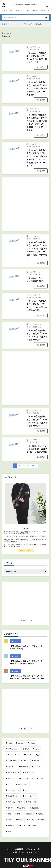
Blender (39, 24)
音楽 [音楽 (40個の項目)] (23, 825)
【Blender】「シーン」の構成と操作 (35, 279)
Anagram (16, 641)
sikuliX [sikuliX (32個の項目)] (36, 761)
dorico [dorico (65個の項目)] (37, 749)
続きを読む (41, 67)
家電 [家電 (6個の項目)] (9, 814)
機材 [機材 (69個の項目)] (18, 814)
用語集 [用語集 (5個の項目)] (40, 814)
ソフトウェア (27, 24)
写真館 (43, 10)
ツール (27, 10)
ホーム (4, 10)
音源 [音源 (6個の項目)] (9, 831)
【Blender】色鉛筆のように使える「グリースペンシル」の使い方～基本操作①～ (37, 421)
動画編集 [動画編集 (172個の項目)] (35, 808)
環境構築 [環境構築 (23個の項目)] (29, 814)
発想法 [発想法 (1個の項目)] (10, 820)
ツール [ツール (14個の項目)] (10, 784)
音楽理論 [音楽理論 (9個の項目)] (34, 825)
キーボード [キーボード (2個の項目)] (12, 778)
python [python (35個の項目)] (40, 755)
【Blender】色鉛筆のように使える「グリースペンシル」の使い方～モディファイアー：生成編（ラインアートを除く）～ (37, 122)
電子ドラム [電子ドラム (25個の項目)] (12, 825)
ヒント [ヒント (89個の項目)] (27, 790)
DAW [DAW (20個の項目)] (27, 749)
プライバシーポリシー (35, 849)
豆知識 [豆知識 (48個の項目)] (42, 820)
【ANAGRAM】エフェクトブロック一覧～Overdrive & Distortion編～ (27, 662)
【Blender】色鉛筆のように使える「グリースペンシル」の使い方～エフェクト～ (37, 57)
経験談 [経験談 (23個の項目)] (21, 820)
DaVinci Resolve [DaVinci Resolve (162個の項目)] (13, 749)
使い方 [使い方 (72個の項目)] (10, 808)
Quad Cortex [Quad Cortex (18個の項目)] (12, 761)
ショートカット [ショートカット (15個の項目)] (27, 778)
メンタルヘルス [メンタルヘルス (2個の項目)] (30, 796)
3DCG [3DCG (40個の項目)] (10, 743)
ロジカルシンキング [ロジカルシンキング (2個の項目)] (15, 802)
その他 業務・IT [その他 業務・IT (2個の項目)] (13, 772)
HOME (7, 24)
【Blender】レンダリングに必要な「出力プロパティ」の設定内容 (37, 449)
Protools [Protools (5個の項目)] (28, 755)
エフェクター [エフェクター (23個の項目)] (30, 772)
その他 (35, 10)
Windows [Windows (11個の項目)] (25, 766)
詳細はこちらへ (26, 550)
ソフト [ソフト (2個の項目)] (41, 778)
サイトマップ (33, 852)
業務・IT (19, 10)
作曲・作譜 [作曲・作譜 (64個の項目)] (32, 802)
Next (34, 466)
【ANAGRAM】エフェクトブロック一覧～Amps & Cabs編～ (27, 647)
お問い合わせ (18, 852)
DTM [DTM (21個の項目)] (9, 755)
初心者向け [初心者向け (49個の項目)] (22, 808)
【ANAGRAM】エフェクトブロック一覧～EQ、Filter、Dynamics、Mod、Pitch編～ (27, 677)
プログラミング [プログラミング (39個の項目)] (13, 796)
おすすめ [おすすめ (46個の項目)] (37, 766)
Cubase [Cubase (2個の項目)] (32, 743)
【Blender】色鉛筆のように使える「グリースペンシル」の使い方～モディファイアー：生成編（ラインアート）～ (37, 158)
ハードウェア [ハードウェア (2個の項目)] (23, 784)
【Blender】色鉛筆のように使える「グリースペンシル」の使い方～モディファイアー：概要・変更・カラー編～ (37, 250)
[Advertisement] (26, 204)
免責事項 (19, 849)
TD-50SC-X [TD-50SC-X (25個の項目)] (12, 766)
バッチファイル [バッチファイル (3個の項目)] (13, 790)
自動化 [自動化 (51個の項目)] (31, 820)
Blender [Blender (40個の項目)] (21, 743)
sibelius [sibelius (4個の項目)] (26, 761)
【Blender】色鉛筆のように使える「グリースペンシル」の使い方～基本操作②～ (37, 335)
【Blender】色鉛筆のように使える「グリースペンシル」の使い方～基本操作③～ (37, 306)
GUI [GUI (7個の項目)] (18, 755)
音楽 (11, 10)
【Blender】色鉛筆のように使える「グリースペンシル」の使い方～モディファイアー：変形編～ (37, 88)
